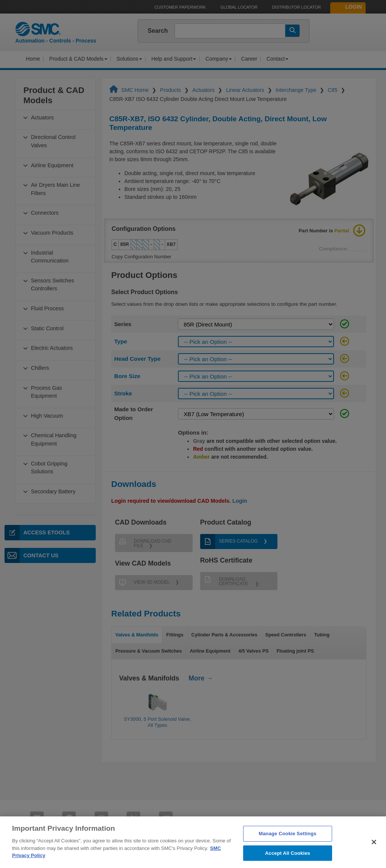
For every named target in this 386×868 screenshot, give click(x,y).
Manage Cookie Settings (287, 848)
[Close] (374, 856)
